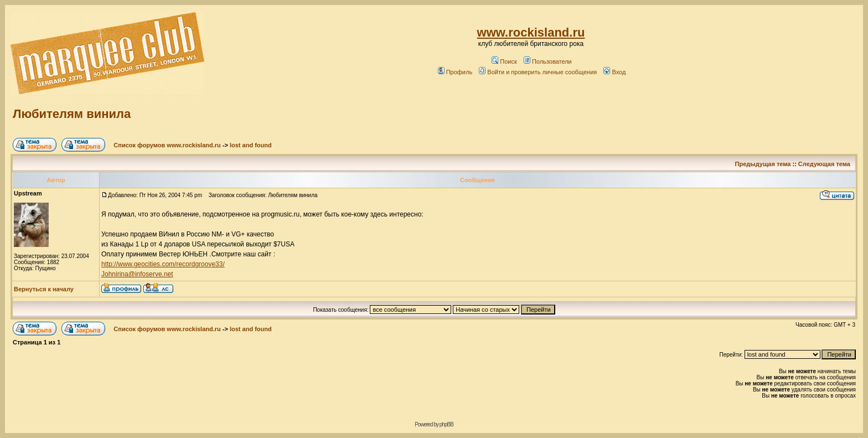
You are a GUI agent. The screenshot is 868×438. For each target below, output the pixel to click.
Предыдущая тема (763, 164)
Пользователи (548, 61)
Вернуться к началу (44, 289)
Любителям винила (72, 114)
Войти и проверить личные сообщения (538, 72)
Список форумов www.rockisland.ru (167, 145)
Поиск (504, 61)
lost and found (251, 145)
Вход (614, 72)
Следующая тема (824, 164)
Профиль (455, 72)
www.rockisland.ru (531, 32)
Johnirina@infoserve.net (137, 274)
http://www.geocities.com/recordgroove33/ (163, 264)
